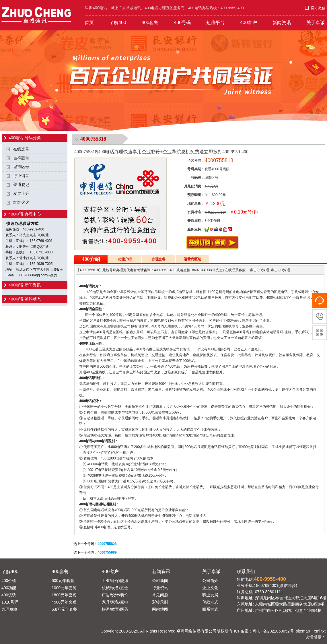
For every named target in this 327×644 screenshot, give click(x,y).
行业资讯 (160, 588)
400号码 (182, 23)
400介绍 (91, 259)
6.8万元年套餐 (64, 609)
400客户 (249, 23)
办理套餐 (159, 259)
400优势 (9, 595)
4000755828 (107, 544)
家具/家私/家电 (115, 602)
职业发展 (210, 595)
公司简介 (210, 581)
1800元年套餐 (64, 595)
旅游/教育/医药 (115, 609)
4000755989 (107, 552)
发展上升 (21, 194)
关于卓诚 (316, 23)
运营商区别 (192, 259)
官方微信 (318, 8)
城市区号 (21, 167)
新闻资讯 (282, 23)
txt (323, 631)
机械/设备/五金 (115, 588)
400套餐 (150, 23)
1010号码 (10, 602)
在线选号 (21, 149)
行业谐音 (21, 176)
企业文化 (210, 588)
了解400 (118, 23)
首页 (89, 23)
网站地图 (160, 609)
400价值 (9, 581)
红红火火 (21, 202)
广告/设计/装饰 (115, 595)
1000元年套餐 (64, 588)
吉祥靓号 (21, 158)
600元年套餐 (63, 581)
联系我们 (246, 571)
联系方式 (210, 609)
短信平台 (215, 23)
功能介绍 (125, 259)
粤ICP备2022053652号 (273, 631)
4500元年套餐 (64, 602)
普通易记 (21, 185)
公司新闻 (160, 581)
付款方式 (210, 602)
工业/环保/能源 (115, 581)
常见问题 (160, 595)
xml (317, 631)
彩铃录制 (160, 602)
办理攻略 (9, 609)
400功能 (9, 588)
